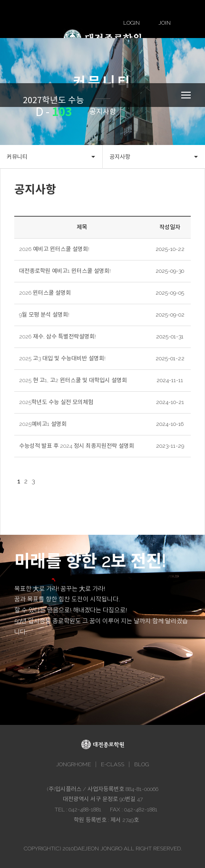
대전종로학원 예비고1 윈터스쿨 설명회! (65, 271)
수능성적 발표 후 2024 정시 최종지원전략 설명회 (77, 446)
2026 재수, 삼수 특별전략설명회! (58, 337)
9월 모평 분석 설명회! (44, 315)
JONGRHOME (73, 764)
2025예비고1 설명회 (43, 424)
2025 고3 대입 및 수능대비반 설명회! (62, 358)
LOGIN (132, 23)
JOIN (165, 23)
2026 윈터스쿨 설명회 (45, 293)
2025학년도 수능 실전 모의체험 (56, 402)
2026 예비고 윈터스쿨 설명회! (54, 249)
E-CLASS (112, 764)
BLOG (142, 764)
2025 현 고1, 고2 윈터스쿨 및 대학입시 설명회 (73, 380)
